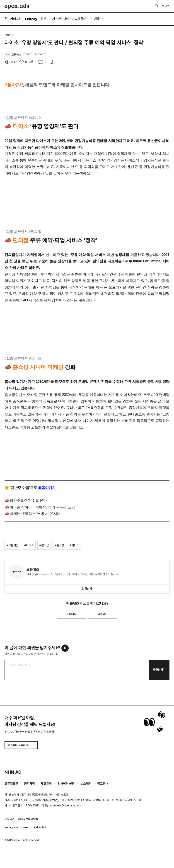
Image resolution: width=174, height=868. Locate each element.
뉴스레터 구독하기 (21, 745)
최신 (43, 19)
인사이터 (63, 19)
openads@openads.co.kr (66, 805)
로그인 (166, 6)
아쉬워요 (103, 614)
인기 (52, 19)
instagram (11, 827)
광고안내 (103, 784)
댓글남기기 (159, 670)
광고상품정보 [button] (80, 19)
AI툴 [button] (97, 19)
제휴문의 (46, 784)
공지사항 (29, 784)
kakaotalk (40, 827)
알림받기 (87, 589)
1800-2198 (32, 805)
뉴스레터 (86, 784)
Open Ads (17, 6)
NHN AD (13, 772)
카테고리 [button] (13, 19)
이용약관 (10, 819)
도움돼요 (71, 614)
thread (26, 827)
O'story (31, 19)
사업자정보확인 (51, 800)
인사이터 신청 (66, 784)
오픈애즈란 (11, 784)
